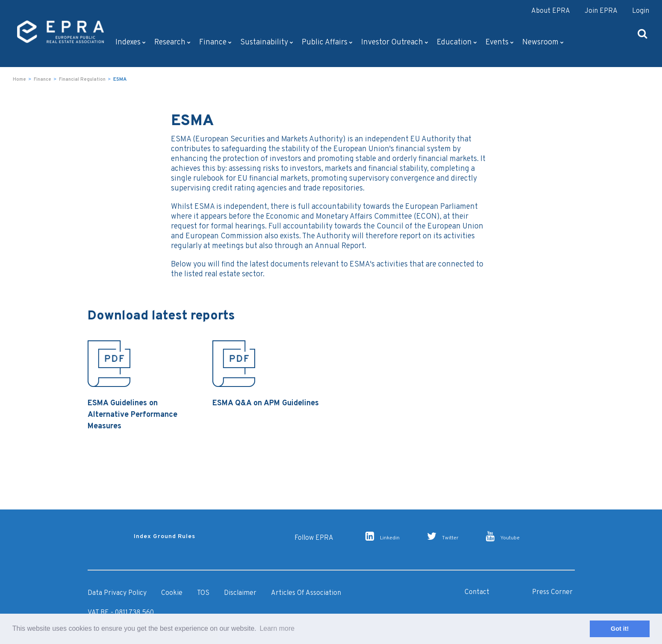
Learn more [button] (277, 628)
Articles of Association (306, 593)
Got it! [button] (620, 629)
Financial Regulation (82, 79)
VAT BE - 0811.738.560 (121, 613)
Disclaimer (240, 593)
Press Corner (552, 592)
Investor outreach (395, 42)
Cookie (172, 593)
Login (641, 11)
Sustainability (267, 42)
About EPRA (551, 11)
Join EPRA (601, 11)
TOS (203, 593)
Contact (477, 592)
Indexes (131, 42)
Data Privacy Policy (117, 593)
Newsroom (543, 42)
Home (19, 79)
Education (457, 42)
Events (500, 42)
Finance (215, 42)
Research (172, 42)
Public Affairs (327, 42)
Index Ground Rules (165, 537)
